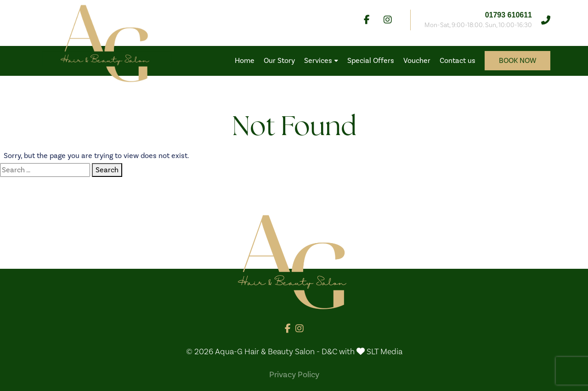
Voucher (417, 61)
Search (107, 170)
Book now (517, 61)
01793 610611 (509, 15)
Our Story (279, 61)
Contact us (458, 61)
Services (321, 61)
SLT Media (384, 352)
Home (245, 61)
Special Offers (371, 61)
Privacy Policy (294, 375)
